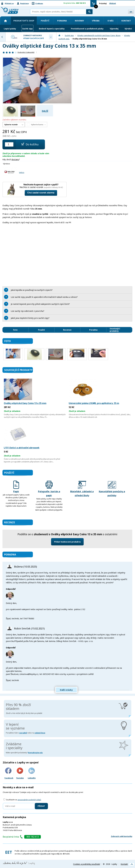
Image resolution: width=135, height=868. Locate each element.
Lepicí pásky (10, 29)
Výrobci (128, 29)
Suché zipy (28, 29)
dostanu (15, 159)
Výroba (96, 21)
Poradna (62, 21)
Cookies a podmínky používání (87, 864)
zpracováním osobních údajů (29, 800)
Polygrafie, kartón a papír (49, 489)
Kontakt (126, 21)
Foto (15, 330)
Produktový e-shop (24, 21)
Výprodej (114, 29)
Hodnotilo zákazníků (26, 52)
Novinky (79, 21)
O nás (110, 21)
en (131, 12)
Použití (45, 21)
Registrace (25, 3)
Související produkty (115, 330)
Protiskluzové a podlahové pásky (87, 29)
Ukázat (113, 3)
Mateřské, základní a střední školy (82, 489)
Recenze (67, 330)
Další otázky (66, 690)
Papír (16, 487)
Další (45, 111)
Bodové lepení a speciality (52, 29)
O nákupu (39, 3)
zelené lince (40, 733)
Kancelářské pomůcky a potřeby (112, 489)
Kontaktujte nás (35, 753)
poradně (23, 733)
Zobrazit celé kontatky (122, 836)
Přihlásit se (9, 3)
